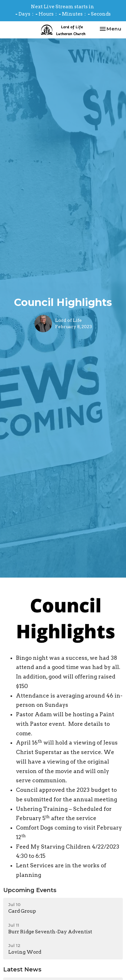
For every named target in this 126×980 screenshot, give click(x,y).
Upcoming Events (30, 890)
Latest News (22, 970)
